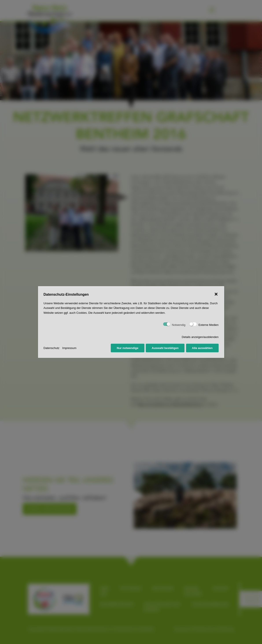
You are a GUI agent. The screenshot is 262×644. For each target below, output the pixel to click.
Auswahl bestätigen (165, 348)
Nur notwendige (127, 348)
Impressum (69, 348)
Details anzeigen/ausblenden (200, 337)
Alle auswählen (202, 348)
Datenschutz (52, 348)
